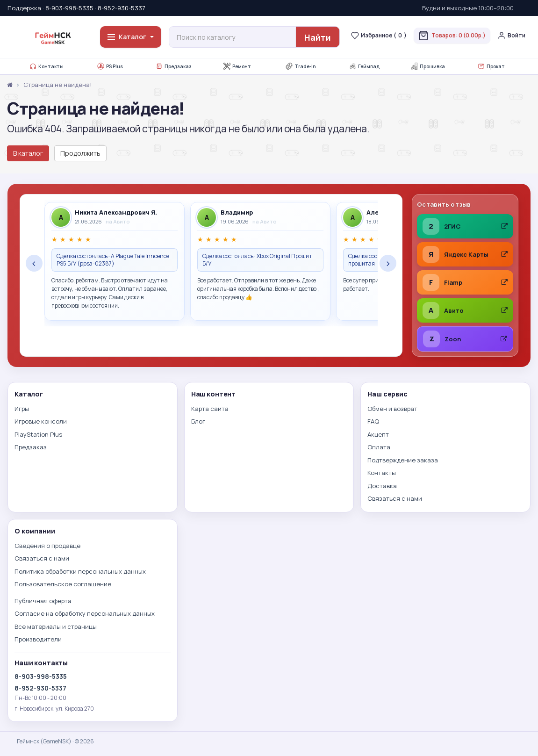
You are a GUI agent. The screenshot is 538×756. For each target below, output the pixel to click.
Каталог (131, 37)
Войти (511, 36)
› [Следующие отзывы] (388, 263)
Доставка (382, 486)
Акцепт (378, 434)
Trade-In (301, 66)
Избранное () (379, 36)
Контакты (47, 66)
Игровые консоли (41, 421)
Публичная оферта (43, 601)
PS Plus (110, 66)
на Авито (118, 221)
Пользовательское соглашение (63, 584)
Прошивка (428, 66)
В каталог (28, 153)
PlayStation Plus (38, 434)
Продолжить (80, 153)
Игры (22, 409)
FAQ (373, 421)
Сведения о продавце (47, 546)
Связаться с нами (395, 498)
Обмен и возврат (392, 409)
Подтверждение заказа (403, 460)
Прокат (491, 66)
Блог (198, 421)
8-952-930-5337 (122, 8)
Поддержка (24, 8)
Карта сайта (210, 409)
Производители (38, 639)
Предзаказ (174, 66)
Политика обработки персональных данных (80, 571)
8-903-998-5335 (69, 8)
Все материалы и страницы (56, 626)
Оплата (379, 447)
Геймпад (364, 66)
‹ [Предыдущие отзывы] (34, 263)
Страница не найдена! (57, 85)
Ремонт (237, 66)
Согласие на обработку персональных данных (85, 613)
